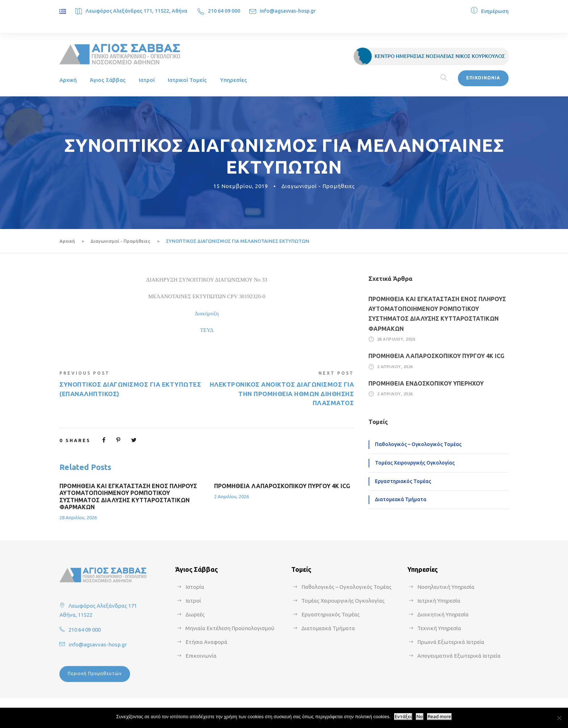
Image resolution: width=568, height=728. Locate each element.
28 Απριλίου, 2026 (78, 517)
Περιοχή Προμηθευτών (95, 673)
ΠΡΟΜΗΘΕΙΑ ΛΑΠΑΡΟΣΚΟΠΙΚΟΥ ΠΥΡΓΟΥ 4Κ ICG (282, 486)
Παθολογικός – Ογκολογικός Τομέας (418, 444)
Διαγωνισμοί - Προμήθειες (318, 186)
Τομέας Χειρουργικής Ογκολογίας (415, 463)
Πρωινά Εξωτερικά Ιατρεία (451, 642)
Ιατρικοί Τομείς (187, 80)
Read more (439, 717)
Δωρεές (195, 614)
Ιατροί (147, 80)
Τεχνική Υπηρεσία (439, 628)
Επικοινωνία (201, 656)
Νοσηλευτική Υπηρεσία (446, 587)
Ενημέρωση (495, 11)
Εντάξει (403, 717)
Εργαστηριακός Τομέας (403, 481)
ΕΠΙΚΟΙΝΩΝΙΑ (483, 78)
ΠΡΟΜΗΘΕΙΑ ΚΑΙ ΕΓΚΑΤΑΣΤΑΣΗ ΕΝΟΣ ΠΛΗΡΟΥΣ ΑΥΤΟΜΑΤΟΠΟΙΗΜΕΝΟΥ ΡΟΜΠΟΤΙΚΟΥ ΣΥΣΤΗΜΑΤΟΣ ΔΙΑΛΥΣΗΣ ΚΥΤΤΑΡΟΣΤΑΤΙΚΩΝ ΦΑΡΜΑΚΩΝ (128, 496)
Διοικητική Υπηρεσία (443, 614)
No (420, 717)
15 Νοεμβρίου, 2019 (241, 186)
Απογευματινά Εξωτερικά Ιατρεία (459, 656)
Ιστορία (195, 587)
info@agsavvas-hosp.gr (288, 11)
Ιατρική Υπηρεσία (439, 601)
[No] (559, 718)
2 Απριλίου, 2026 (231, 496)
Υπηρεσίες (233, 80)
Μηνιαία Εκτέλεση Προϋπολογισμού (230, 628)
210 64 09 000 (224, 11)
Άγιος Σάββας (108, 80)
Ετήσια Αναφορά (206, 642)
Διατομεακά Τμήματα (401, 499)
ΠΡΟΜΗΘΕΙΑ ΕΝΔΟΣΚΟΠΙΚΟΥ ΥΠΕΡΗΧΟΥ (426, 383)
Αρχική (68, 80)
